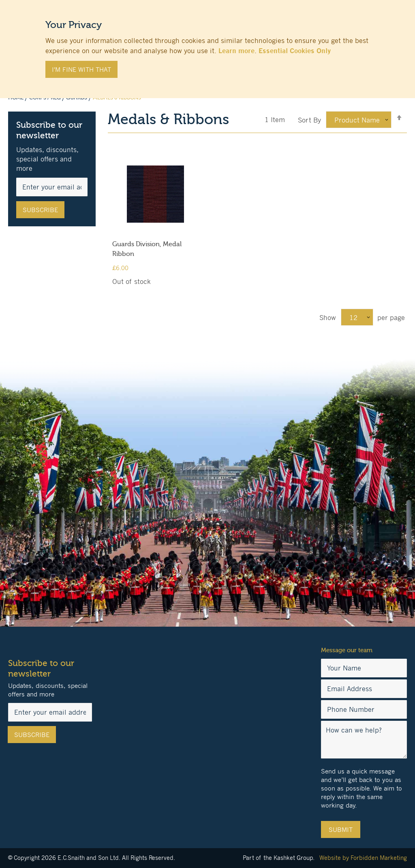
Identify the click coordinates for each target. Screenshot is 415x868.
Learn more (236, 51)
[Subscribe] (40, 210)
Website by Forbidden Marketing (363, 858)
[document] (207, 45)
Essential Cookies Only (295, 51)
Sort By (309, 120)
